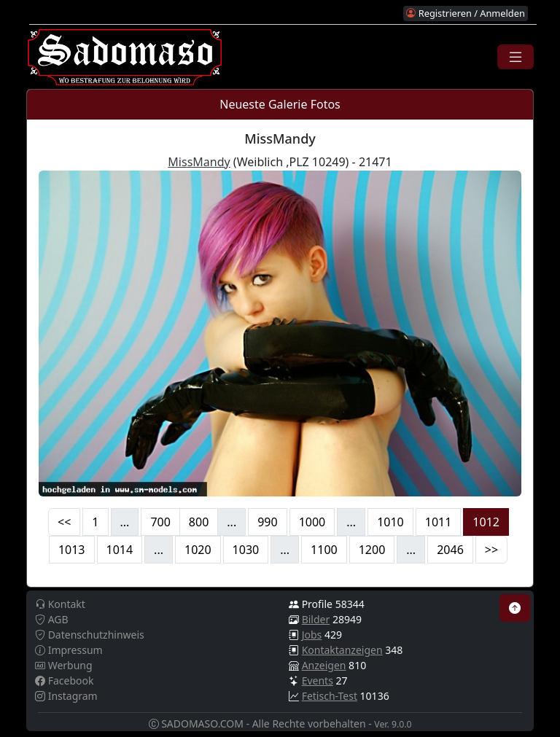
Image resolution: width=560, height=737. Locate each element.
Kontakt (60, 604)
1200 (372, 550)
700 (160, 522)
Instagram (66, 696)
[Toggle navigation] (516, 57)
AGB (52, 619)
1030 (246, 550)
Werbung (64, 665)
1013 (72, 550)
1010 (390, 522)
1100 (324, 550)
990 (267, 522)
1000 (312, 522)
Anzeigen (324, 665)
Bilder (316, 619)
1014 (120, 550)
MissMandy (199, 162)
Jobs (312, 635)
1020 (198, 550)
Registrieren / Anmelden (465, 13)
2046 (450, 550)
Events (318, 681)
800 (199, 522)
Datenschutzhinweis (90, 635)
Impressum (69, 650)
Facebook (64, 681)
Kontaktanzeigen (342, 650)
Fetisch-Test (330, 696)
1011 (439, 522)
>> (491, 550)
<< (64, 522)
